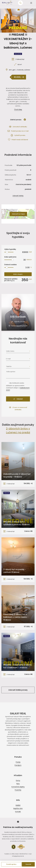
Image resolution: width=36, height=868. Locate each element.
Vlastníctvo (9, 180)
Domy (18, 780)
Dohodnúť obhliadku (18, 127)
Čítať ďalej (18, 110)
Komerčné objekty (18, 787)
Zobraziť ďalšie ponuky (18, 690)
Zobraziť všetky (18, 196)
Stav (6, 184)
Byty (18, 784)
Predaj (18, 762)
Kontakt (18, 812)
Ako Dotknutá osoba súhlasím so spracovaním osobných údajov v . (18, 386)
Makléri (18, 805)
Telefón (9, 366)
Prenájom (18, 765)
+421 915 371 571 (19, 322)
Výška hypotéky (10, 249)
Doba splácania (10, 257)
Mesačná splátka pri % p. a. (11, 280)
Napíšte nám (18, 808)
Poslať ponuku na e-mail (18, 131)
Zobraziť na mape (18, 214)
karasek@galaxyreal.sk (19, 326)
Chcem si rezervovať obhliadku (18, 408)
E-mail (8, 359)
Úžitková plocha (10, 175)
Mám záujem (18, 274)
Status (7, 189)
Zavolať (28, 864)
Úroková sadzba (10, 265)
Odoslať (18, 399)
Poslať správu (11, 864)
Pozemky (18, 790)
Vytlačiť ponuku (18, 135)
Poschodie (9, 165)
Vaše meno (10, 351)
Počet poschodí (11, 170)
